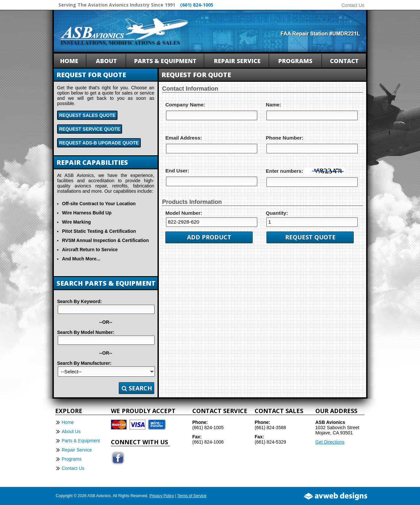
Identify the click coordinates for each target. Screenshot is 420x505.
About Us (71, 431)
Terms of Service (192, 496)
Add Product (209, 237)
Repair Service (77, 450)
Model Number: (184, 213)
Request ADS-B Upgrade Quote (99, 143)
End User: (177, 171)
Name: (273, 105)
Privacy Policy (162, 496)
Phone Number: (285, 138)
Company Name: (185, 105)
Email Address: (184, 138)
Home (68, 422)
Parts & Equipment (81, 441)
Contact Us (353, 5)
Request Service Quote (90, 129)
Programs (72, 459)
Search (137, 388)
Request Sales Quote (87, 115)
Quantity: (277, 213)
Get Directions (330, 442)
